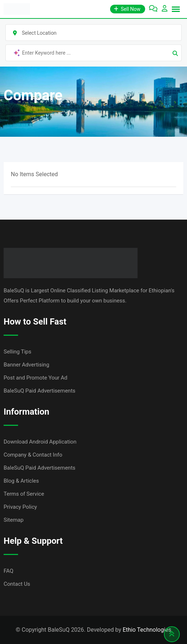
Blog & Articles (21, 481)
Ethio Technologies (147, 630)
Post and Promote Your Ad (36, 378)
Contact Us (17, 584)
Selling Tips (18, 352)
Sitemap (14, 520)
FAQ (8, 571)
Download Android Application (40, 442)
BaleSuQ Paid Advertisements (40, 391)
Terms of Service (24, 494)
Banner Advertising (26, 365)
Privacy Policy (20, 507)
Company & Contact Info (33, 455)
